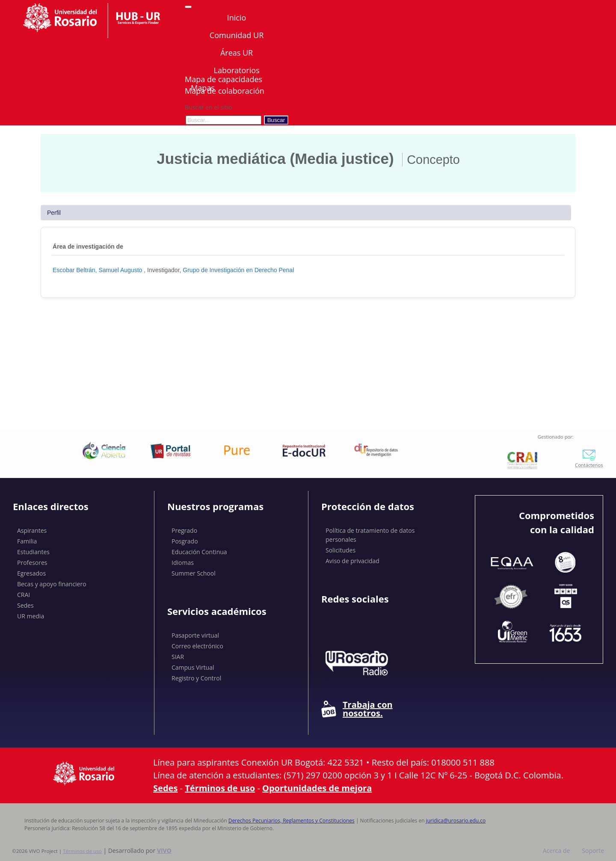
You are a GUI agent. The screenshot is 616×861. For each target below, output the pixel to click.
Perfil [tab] (54, 213)
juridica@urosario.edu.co (456, 821)
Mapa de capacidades (224, 79)
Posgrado (185, 541)
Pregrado (184, 530)
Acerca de (557, 851)
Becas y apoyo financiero (52, 584)
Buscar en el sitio (208, 107)
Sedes (25, 605)
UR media (31, 616)
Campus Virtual (193, 667)
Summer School (194, 573)
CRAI (24, 595)
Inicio (237, 18)
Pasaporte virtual (195, 635)
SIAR (178, 657)
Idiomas (183, 563)
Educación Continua (199, 552)
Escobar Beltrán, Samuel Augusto (98, 270)
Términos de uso (220, 788)
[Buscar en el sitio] (224, 120)
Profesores (32, 563)
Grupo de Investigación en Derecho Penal (238, 270)
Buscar (276, 120)
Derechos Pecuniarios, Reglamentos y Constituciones (292, 821)
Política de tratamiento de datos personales (370, 535)
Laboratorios (236, 70)
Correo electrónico (197, 646)
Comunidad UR (237, 35)
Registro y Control (196, 678)
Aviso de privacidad (352, 561)
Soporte (593, 851)
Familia (27, 541)
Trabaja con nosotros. (357, 709)
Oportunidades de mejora (317, 788)
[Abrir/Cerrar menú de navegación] (188, 7)
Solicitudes (341, 550)
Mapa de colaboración (225, 91)
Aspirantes (32, 530)
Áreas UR (237, 53)
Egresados (31, 573)
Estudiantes (33, 552)
